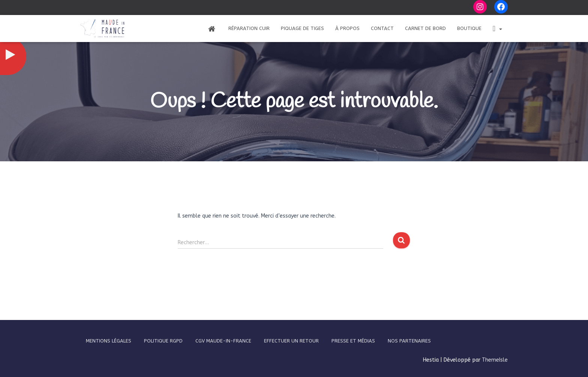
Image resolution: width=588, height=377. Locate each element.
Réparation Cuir (249, 28)
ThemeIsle (495, 360)
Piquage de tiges (302, 28)
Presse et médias (353, 341)
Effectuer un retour (291, 341)
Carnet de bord (425, 28)
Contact (382, 28)
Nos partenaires (409, 341)
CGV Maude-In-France (223, 341)
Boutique (469, 28)
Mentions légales (109, 341)
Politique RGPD (163, 341)
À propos (347, 28)
